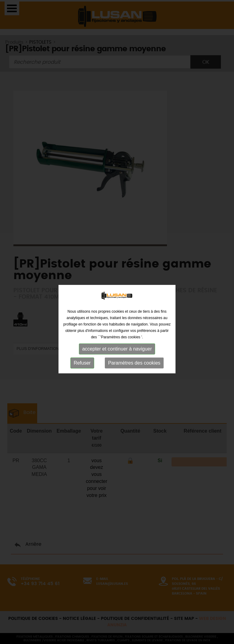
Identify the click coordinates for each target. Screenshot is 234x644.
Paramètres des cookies (134, 365)
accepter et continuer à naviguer (117, 351)
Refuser (82, 365)
